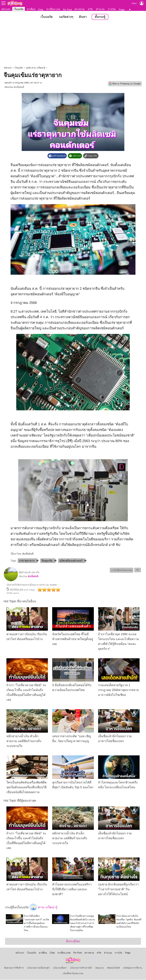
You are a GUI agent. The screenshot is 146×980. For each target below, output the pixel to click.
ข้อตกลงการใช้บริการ (14, 968)
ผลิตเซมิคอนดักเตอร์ (71, 561)
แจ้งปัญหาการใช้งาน (133, 968)
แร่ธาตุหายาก (27, 561)
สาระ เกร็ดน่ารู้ (43, 908)
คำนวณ (100, 9)
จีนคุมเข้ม (47, 561)
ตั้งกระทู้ (100, 17)
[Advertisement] (73, 44)
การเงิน (112, 9)
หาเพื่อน (31, 9)
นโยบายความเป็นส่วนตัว (38, 968)
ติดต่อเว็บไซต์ (113, 968)
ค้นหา (83, 17)
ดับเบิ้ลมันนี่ (19, 87)
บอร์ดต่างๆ (66, 17)
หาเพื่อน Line (53, 9)
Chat (41, 10)
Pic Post (67, 10)
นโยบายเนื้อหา (60, 968)
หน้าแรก (6, 9)
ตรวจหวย (79, 9)
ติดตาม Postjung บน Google (126, 84)
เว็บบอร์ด (19, 9)
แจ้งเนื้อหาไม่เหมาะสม (73, 974)
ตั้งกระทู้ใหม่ (73, 942)
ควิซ (90, 9)
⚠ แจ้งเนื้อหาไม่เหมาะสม (122, 570)
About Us (100, 968)
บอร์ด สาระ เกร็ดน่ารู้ (35, 68)
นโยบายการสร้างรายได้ (81, 968)
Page (122, 10)
